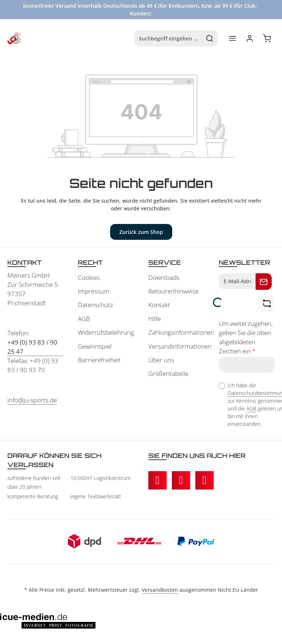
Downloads (164, 277)
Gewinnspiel (95, 346)
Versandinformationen (180, 346)
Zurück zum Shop (141, 232)
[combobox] (168, 38)
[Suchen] (210, 38)
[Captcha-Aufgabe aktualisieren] (267, 303)
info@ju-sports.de (32, 400)
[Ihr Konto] (250, 38)
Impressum (94, 291)
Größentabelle (168, 373)
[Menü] (232, 38)
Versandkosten (160, 590)
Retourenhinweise (173, 291)
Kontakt (159, 305)
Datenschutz (95, 305)
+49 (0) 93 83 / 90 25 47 (32, 347)
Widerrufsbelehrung (106, 332)
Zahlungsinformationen (181, 332)
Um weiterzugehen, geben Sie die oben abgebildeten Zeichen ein (246, 337)
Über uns (161, 360)
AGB (84, 319)
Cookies (89, 277)
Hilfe (155, 319)
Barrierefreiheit (99, 360)
